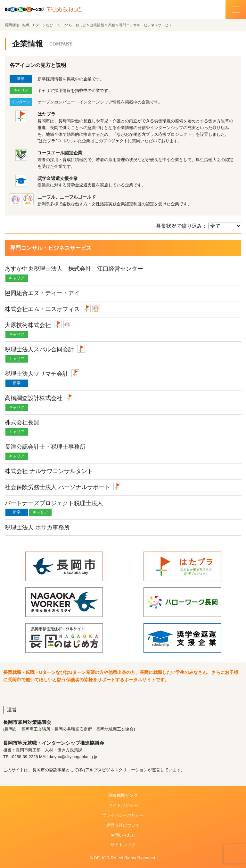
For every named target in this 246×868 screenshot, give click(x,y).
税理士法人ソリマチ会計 (37, 374)
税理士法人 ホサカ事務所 (37, 528)
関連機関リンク (123, 795)
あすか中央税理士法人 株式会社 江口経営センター (74, 269)
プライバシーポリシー (123, 815)
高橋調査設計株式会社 (34, 398)
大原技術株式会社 (28, 325)
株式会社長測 (22, 422)
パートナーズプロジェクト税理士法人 (54, 503)
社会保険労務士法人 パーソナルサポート (57, 487)
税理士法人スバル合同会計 (39, 349)
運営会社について (123, 825)
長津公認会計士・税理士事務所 (45, 447)
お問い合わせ (123, 835)
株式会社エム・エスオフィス (42, 309)
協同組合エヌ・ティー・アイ (42, 293)
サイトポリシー (123, 805)
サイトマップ (123, 845)
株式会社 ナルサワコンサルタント (49, 471)
